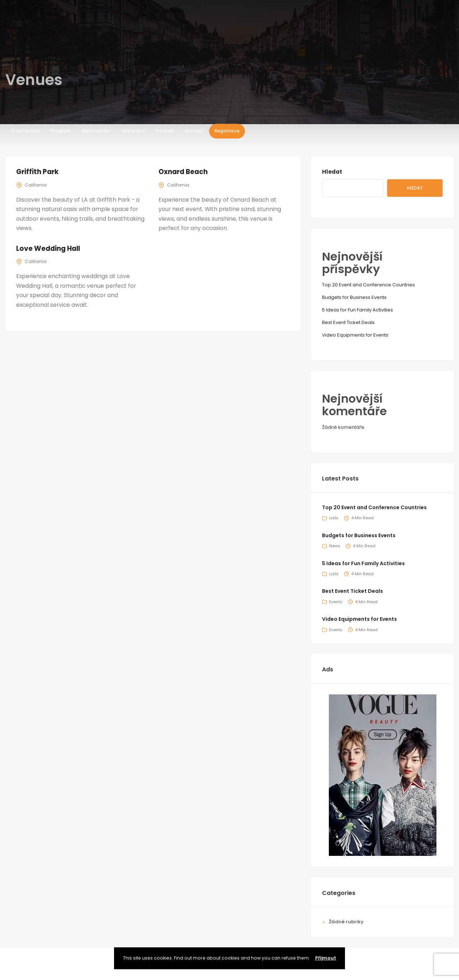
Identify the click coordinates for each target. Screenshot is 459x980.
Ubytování (133, 38)
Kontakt (194, 38)
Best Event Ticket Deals (348, 322)
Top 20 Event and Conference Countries (368, 285)
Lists (334, 518)
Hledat (332, 172)
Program (61, 38)
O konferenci (25, 38)
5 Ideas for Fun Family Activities (358, 310)
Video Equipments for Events (355, 335)
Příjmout (326, 958)
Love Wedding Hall (49, 248)
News (335, 546)
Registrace (227, 38)
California (36, 185)
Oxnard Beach (184, 172)
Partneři (165, 38)
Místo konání (96, 38)
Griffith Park (38, 172)
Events (336, 602)
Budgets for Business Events (354, 297)
